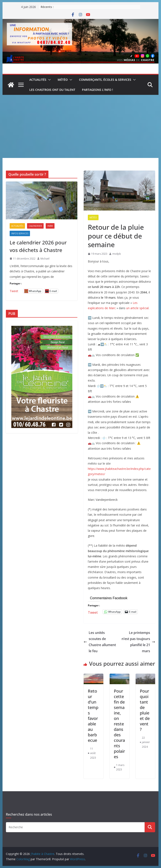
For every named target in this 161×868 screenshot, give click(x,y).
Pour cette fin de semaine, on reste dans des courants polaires (119, 724)
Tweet (93, 612)
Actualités (38, 80)
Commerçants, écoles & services (105, 80)
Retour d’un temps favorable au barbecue (93, 716)
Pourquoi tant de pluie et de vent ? (145, 710)
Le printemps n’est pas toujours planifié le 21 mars (138, 642)
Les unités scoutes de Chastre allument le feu (100, 642)
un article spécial (137, 308)
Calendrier (35, 226)
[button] (49, 80)
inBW (50, 226)
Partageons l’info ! (97, 90)
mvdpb (117, 254)
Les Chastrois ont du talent (52, 90)
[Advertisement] (81, 126)
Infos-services (20, 233)
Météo (63, 80)
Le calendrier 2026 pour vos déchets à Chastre (38, 246)
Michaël (45, 259)
